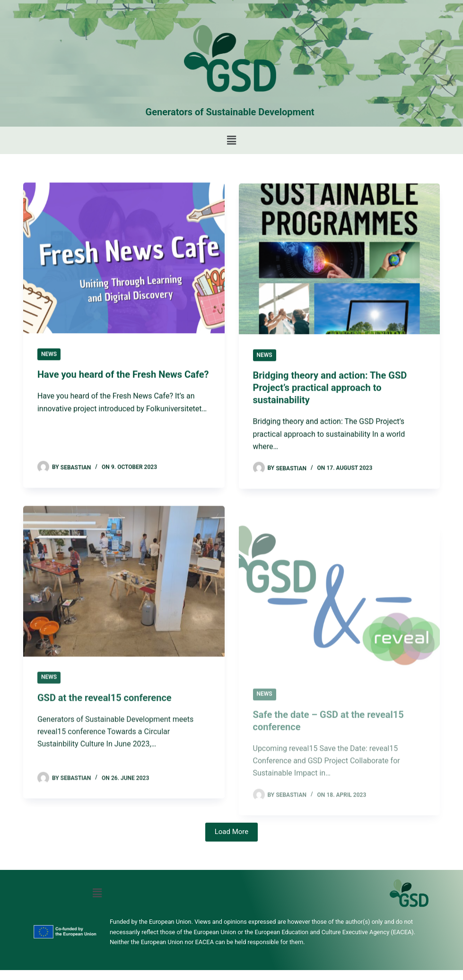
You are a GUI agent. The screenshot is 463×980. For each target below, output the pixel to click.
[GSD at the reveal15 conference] (124, 588)
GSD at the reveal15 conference (105, 705)
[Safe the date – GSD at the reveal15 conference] (340, 624)
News (49, 354)
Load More (232, 832)
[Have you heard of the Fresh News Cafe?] (124, 258)
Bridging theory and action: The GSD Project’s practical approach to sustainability (330, 389)
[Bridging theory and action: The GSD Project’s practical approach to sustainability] (340, 261)
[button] (231, 140)
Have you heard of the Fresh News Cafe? (123, 375)
